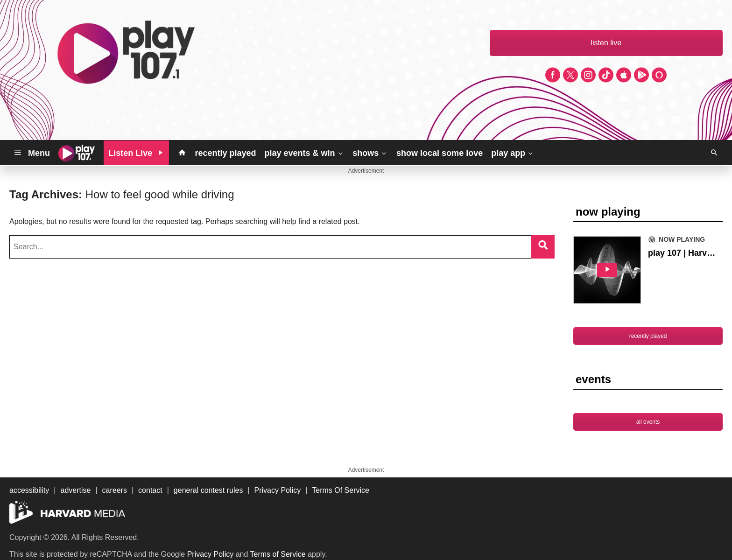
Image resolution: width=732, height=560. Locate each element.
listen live (606, 43)
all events (648, 422)
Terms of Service (278, 554)
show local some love (440, 153)
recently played (225, 153)
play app (513, 153)
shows (370, 153)
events (593, 379)
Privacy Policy (211, 554)
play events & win (304, 153)
